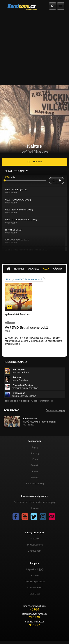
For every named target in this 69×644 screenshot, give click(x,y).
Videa (35, 459)
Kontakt (35, 576)
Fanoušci (35, 465)
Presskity (35, 539)
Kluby (35, 471)
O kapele (34, 269)
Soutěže (35, 478)
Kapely (35, 447)
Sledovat (34, 162)
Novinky (19, 269)
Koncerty (35, 453)
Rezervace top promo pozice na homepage (35, 502)
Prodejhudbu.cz (35, 545)
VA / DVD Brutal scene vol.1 (29, 279)
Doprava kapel (35, 551)
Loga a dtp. (35, 594)
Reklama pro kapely (56, 410)
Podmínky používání (35, 582)
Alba (46, 269)
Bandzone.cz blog (35, 484)
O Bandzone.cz (35, 588)
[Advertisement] (34, 49)
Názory (57, 269)
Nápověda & (35, 569)
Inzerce (35, 508)
